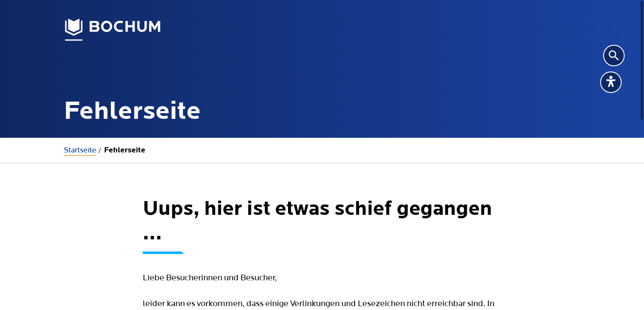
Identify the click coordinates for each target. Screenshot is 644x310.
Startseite (80, 150)
